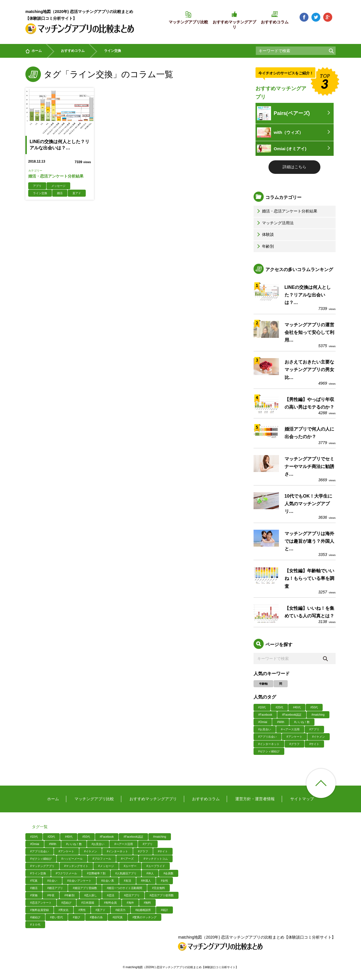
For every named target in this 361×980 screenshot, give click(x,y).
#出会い (52, 881)
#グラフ (294, 744)
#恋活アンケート (41, 903)
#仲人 (150, 873)
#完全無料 (159, 888)
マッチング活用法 (274, 223)
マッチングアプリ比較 (94, 799)
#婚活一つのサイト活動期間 (125, 888)
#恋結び (67, 903)
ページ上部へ (321, 783)
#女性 (164, 881)
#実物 (34, 895)
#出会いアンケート (79, 881)
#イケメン (319, 737)
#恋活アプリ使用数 (162, 895)
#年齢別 (69, 895)
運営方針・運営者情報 (255, 799)
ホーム (34, 51)
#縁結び (35, 917)
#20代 (279, 707)
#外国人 (146, 881)
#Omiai (263, 722)
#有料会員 (111, 903)
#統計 (164, 910)
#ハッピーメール (72, 859)
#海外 (130, 903)
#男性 (82, 910)
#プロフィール (102, 859)
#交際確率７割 (96, 873)
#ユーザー (130, 866)
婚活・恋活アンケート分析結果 (286, 211)
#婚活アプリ (55, 888)
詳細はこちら (294, 167)
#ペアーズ (127, 859)
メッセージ (58, 186)
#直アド (101, 910)
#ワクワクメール (67, 873)
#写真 (34, 881)
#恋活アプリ (132, 895)
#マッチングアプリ (42, 866)
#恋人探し (91, 895)
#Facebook (265, 715)
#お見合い (265, 729)
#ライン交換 (38, 873)
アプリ (37, 186)
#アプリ (314, 729)
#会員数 (169, 873)
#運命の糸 (96, 917)
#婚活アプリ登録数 (85, 888)
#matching (318, 715)
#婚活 (34, 888)
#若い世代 (57, 917)
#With (281, 722)
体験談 (265, 234)
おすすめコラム (73, 51)
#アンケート (294, 737)
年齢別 (265, 246)
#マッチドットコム (156, 859)
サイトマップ (302, 799)
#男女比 (64, 910)
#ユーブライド (156, 866)
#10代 (262, 707)
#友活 (127, 881)
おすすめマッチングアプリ (153, 799)
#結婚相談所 (143, 910)
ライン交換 (40, 193)
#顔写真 (118, 917)
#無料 (148, 903)
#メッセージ (106, 866)
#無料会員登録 (39, 910)
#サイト (314, 744)
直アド (77, 193)
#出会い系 (108, 881)
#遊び (76, 917)
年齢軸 (263, 684)
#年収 (51, 895)
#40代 (297, 707)
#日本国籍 (88, 903)
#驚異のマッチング (145, 917)
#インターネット (269, 744)
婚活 (60, 193)
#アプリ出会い (268, 737)
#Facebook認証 (292, 715)
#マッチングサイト (76, 866)
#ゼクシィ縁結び (269, 751)
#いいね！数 (302, 722)
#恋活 (111, 895)
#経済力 (120, 910)
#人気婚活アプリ (126, 873)
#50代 (314, 707)
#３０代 (35, 925)
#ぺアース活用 (290, 729)
